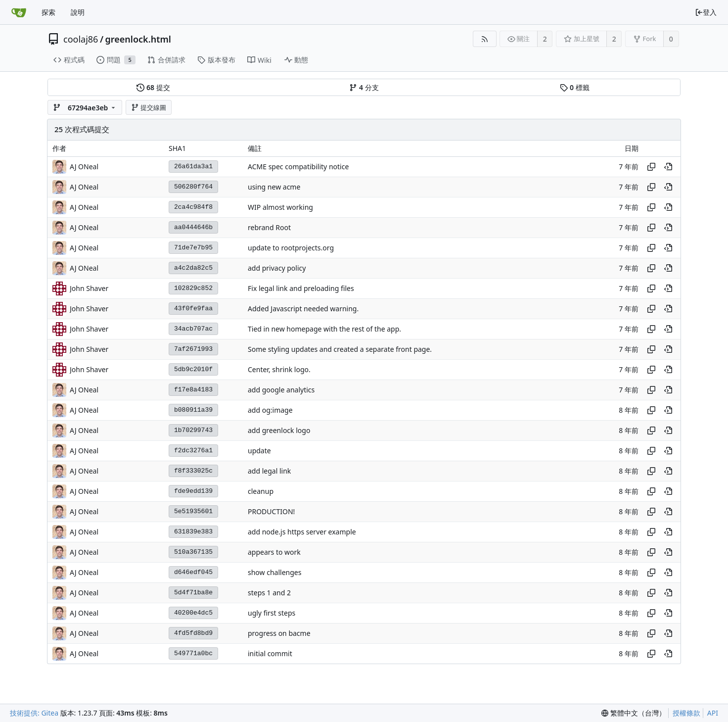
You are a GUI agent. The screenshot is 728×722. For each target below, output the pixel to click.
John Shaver (89, 288)
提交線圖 (149, 107)
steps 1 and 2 (269, 593)
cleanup (261, 491)
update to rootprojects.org (291, 248)
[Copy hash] (651, 167)
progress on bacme (279, 633)
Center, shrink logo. (279, 369)
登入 (706, 12)
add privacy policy (277, 268)
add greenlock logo (279, 430)
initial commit (270, 653)
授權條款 (686, 713)
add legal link (269, 471)
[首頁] (19, 12)
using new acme (274, 187)
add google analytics (281, 390)
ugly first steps (272, 613)
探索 (48, 12)
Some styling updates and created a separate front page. (340, 349)
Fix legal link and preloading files (301, 288)
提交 (153, 88)
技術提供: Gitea (34, 713)
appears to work (274, 552)
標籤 (574, 88)
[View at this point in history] (668, 167)
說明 (78, 12)
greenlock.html (138, 39)
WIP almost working (280, 207)
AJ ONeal (84, 167)
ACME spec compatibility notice (298, 167)
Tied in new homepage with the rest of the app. (324, 329)
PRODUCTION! (271, 511)
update (259, 451)
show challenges (274, 572)
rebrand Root (269, 227)
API (713, 713)
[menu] (634, 713)
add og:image (270, 410)
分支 (364, 88)
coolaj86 (81, 39)
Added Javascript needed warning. (303, 309)
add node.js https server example (302, 532)
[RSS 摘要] (484, 39)
